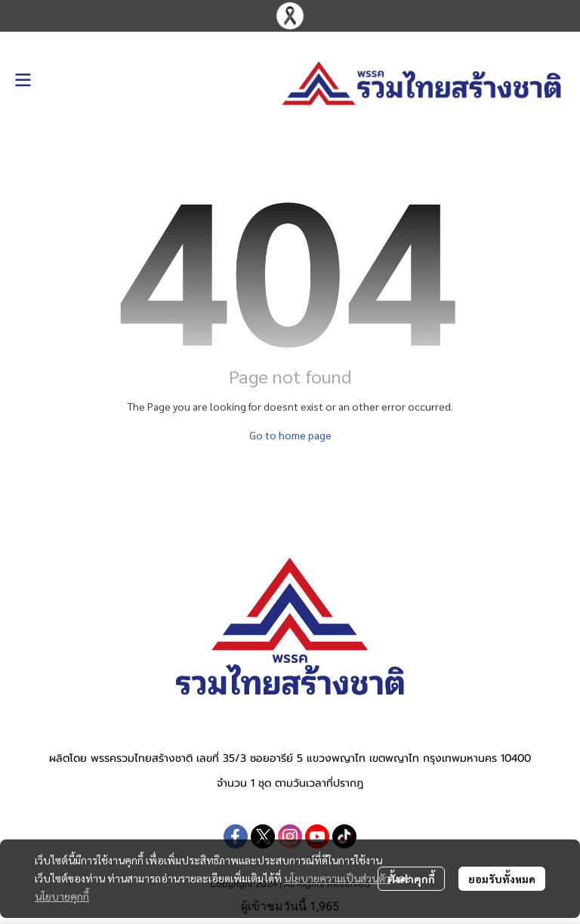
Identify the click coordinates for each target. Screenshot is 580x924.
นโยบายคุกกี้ (62, 896)
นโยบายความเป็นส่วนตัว (337, 878)
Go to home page (290, 435)
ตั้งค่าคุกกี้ (411, 879)
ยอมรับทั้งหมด (502, 879)
